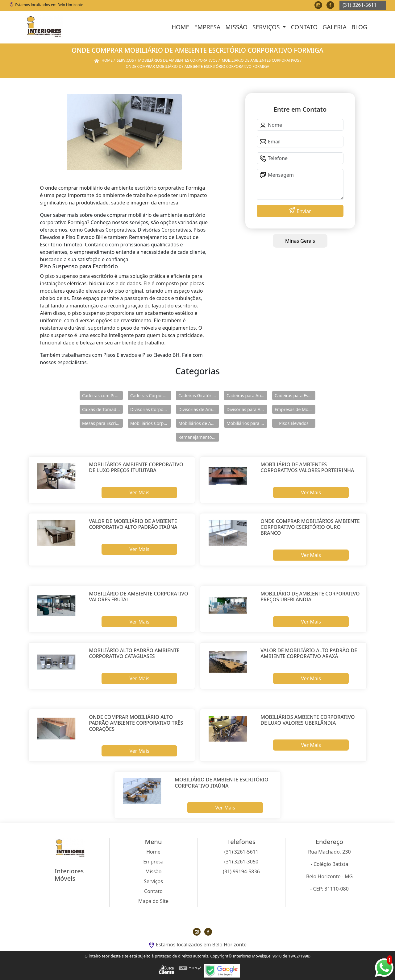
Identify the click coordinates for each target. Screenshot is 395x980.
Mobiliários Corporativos (151, 423)
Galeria (335, 27)
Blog (359, 27)
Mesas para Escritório (102, 423)
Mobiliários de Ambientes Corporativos (199, 423)
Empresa (207, 27)
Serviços (267, 27)
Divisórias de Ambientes (199, 409)
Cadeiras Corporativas (151, 395)
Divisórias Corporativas (151, 409)
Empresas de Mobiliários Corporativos (295, 409)
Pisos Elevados (294, 423)
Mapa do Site (153, 901)
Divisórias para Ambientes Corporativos (247, 409)
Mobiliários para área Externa (247, 423)
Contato (304, 27)
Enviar (303, 211)
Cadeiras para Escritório (295, 395)
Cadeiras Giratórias (198, 395)
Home (180, 27)
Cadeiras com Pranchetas (102, 395)
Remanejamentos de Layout (199, 437)
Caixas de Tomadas (101, 409)
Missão (236, 27)
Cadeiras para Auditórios (247, 395)
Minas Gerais (300, 241)
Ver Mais (139, 492)
